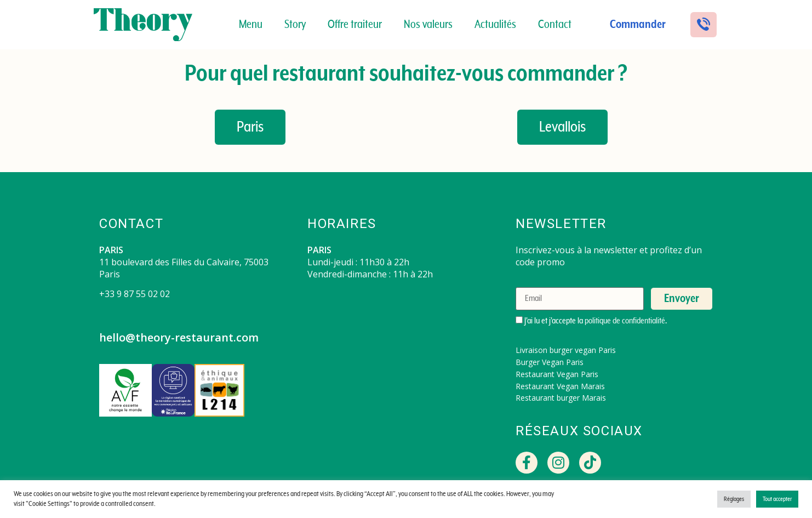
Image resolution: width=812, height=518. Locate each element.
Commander (638, 25)
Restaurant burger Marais (561, 398)
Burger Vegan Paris (550, 362)
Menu (251, 25)
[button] (704, 25)
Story (295, 25)
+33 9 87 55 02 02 (135, 294)
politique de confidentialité (625, 321)
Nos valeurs (428, 25)
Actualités (495, 25)
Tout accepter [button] (777, 499)
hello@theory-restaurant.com (179, 337)
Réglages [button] (734, 499)
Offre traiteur (355, 25)
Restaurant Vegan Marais (560, 386)
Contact (555, 25)
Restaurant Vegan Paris (557, 374)
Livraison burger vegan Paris (566, 350)
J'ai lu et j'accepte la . (591, 321)
